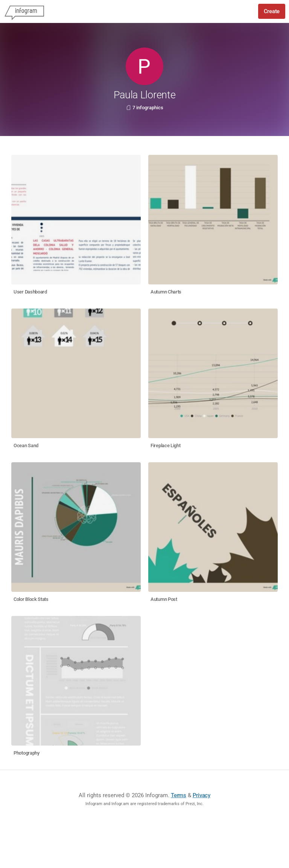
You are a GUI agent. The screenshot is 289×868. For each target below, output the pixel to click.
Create (272, 11)
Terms (179, 795)
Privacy (202, 795)
